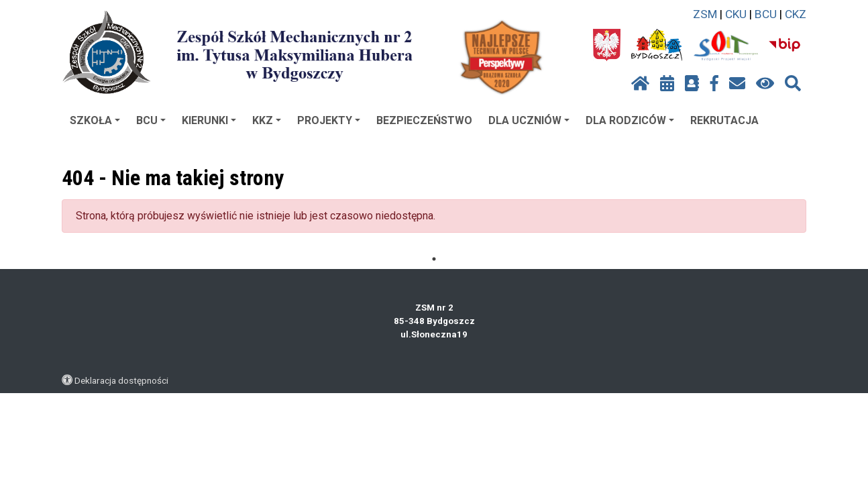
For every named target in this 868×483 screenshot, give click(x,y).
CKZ (796, 14)
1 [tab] (434, 259)
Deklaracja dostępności (121, 380)
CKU (736, 14)
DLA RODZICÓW (630, 120)
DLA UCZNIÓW (529, 120)
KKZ (267, 120)
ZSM (705, 14)
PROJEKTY (329, 120)
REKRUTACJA (724, 120)
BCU (766, 14)
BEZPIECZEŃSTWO (424, 120)
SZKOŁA (95, 120)
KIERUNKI (209, 120)
